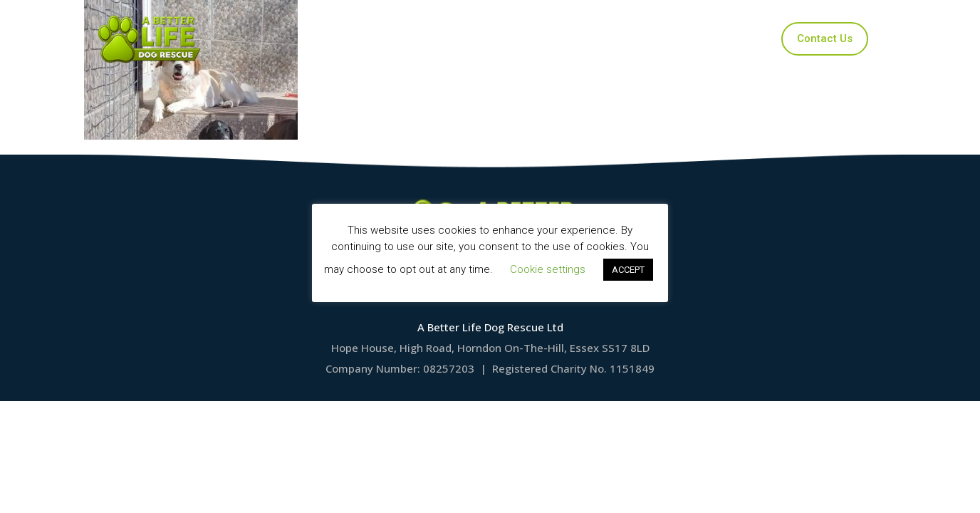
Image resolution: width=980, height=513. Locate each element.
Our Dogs (425, 38)
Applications (514, 38)
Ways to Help (612, 38)
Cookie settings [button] (548, 269)
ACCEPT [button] (628, 270)
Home (350, 38)
